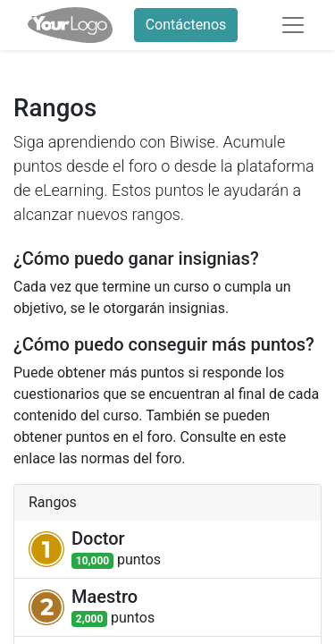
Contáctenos (186, 25)
